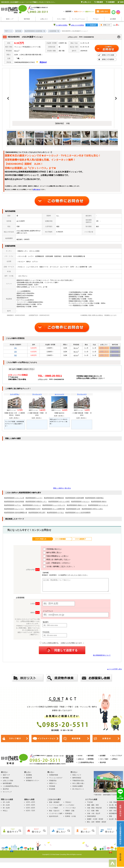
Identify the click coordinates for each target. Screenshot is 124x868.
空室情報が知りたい (52, 551)
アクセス (96, 19)
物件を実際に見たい (52, 555)
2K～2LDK (6, 807)
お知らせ (81, 761)
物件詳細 (115, 348)
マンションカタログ (56, 780)
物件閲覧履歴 (7, 785)
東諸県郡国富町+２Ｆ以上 (55, 514)
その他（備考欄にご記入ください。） (59, 568)
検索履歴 (110, 2)
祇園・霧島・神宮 (93, 807)
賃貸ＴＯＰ (6, 777)
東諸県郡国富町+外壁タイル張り (92, 511)
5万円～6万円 (30, 810)
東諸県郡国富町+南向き (99, 503)
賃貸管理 (68, 11)
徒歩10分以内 (54, 818)
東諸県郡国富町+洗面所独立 (94, 500)
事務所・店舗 (70, 812)
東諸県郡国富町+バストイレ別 (14, 500)
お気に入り (44, 19)
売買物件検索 (54, 777)
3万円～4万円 (30, 804)
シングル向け (70, 807)
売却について (77, 777)
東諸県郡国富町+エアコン (13, 507)
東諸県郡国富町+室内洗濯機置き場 (16, 514)
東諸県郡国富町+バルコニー (80, 503)
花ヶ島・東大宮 (114, 807)
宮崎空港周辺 (91, 818)
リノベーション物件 (56, 807)
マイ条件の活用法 (62, 25)
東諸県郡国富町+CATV (33, 511)
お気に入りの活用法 (77, 25)
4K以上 (5, 812)
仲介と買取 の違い (78, 785)
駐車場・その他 (71, 818)
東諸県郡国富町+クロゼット (32, 507)
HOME (80, 757)
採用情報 (91, 761)
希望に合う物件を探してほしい (57, 562)
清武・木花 (113, 812)
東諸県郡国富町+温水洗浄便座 (14, 503)
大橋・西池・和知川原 (94, 810)
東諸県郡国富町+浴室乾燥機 (75, 500)
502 (15, 357)
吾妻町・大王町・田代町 (95, 821)
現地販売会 (53, 782)
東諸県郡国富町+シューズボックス (54, 507)
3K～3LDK (6, 810)
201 (15, 348)
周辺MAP (43, 62)
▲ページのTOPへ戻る (114, 671)
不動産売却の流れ (78, 782)
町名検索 (52, 791)
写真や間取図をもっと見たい (56, 558)
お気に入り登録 (8, 782)
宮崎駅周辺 (113, 810)
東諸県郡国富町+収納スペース (77, 507)
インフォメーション (78, 19)
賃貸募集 (29, 777)
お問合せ (115, 761)
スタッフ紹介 (61, 19)
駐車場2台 (69, 815)
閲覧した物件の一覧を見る (62, 490)
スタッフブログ (117, 757)
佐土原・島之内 (114, 821)
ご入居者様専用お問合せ (86, 764)
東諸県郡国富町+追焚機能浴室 (54, 500)
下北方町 (90, 804)
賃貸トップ (10, 19)
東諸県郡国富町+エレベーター (14, 511)
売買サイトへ (78, 12)
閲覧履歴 (99, 2)
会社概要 (113, 19)
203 (15, 353)
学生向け (68, 804)
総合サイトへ (90, 12)
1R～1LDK (6, 804)
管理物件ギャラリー (33, 782)
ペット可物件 (54, 810)
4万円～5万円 (30, 807)
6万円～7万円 (30, 812)
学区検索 (52, 788)
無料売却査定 (77, 780)
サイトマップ (7, 794)
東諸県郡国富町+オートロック (98, 507)
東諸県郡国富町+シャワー (34, 500)
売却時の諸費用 (77, 788)
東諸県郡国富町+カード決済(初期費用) (78, 514)
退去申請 (103, 764)
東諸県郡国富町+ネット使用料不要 (53, 511)
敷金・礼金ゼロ (54, 812)
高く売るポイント (78, 791)
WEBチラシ (53, 785)
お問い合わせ (36, 189)
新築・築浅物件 (54, 804)
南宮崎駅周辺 (114, 815)
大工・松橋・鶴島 (93, 812)
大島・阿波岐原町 (115, 804)
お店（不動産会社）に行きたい (57, 565)
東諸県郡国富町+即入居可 (37, 514)
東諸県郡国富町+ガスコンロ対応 (59, 503)
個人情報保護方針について (102, 657)
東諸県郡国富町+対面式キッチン (36, 503)
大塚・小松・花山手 (94, 815)
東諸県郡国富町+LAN (73, 511)
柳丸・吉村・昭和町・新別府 (97, 824)
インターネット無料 (56, 815)
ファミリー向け (71, 810)
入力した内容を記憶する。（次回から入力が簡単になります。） (62, 645)
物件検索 (27, 19)
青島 (111, 818)
